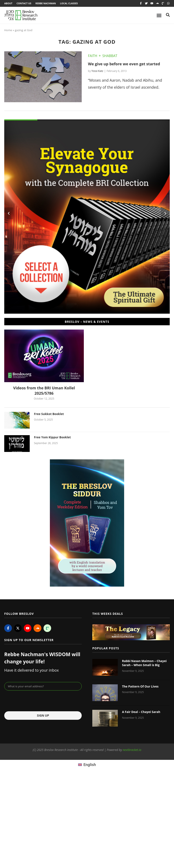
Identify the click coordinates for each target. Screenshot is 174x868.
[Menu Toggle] (159, 15)
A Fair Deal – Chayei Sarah (141, 712)
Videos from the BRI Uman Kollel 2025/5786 (44, 391)
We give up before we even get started (124, 64)
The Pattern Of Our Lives (140, 686)
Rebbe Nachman (46, 3)
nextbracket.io (132, 750)
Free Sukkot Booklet (49, 414)
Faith (93, 56)
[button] (9, 214)
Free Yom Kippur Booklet (52, 437)
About (8, 3)
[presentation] (36, 701)
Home (8, 30)
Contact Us (24, 3)
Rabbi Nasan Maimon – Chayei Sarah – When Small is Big (144, 663)
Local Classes (69, 3)
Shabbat (110, 56)
